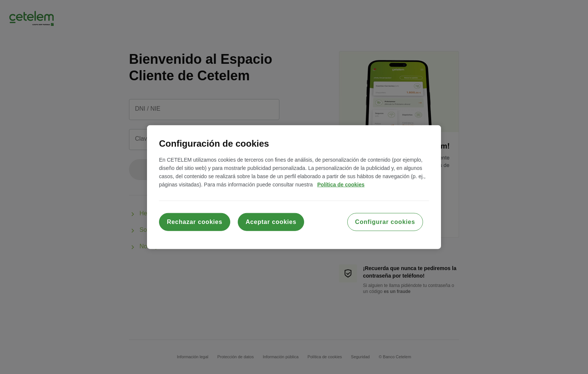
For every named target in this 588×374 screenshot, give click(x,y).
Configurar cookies (385, 222)
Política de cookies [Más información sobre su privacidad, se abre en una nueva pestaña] (341, 185)
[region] (294, 187)
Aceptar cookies (271, 222)
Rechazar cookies (195, 222)
